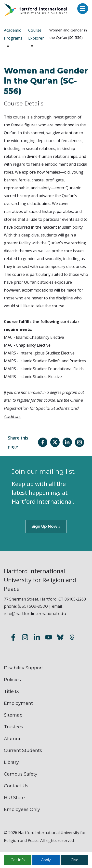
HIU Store (14, 798)
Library (11, 762)
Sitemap (13, 715)
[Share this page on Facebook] (43, 442)
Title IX (12, 691)
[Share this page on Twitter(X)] (55, 442)
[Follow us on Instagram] (25, 638)
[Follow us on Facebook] (13, 638)
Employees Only (22, 809)
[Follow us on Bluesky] (60, 638)
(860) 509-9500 (33, 606)
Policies (12, 680)
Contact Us (16, 786)
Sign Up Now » (46, 526)
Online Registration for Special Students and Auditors (44, 408)
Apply (46, 860)
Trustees (13, 727)
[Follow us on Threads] (72, 638)
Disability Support (24, 668)
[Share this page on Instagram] (79, 442)
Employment (18, 703)
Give (74, 860)
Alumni (12, 739)
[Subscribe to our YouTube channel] (49, 638)
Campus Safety (21, 774)
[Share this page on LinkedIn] (67, 442)
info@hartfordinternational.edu (35, 614)
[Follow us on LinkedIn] (37, 638)
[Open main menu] (81, 9)
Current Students (23, 750)
